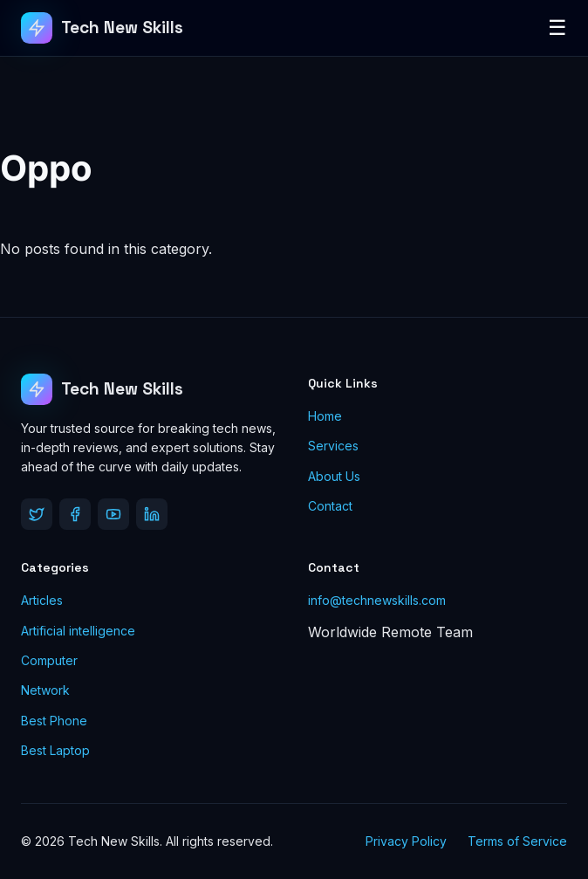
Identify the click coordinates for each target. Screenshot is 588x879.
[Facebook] (75, 514)
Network (45, 690)
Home (325, 416)
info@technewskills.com (377, 600)
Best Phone (54, 721)
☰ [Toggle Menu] (557, 27)
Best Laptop (55, 750)
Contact (330, 506)
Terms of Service (517, 841)
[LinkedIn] (152, 514)
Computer (49, 660)
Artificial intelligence (78, 631)
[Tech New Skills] (102, 28)
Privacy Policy (406, 841)
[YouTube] (113, 514)
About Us (334, 476)
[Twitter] (37, 514)
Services (333, 446)
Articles (42, 600)
